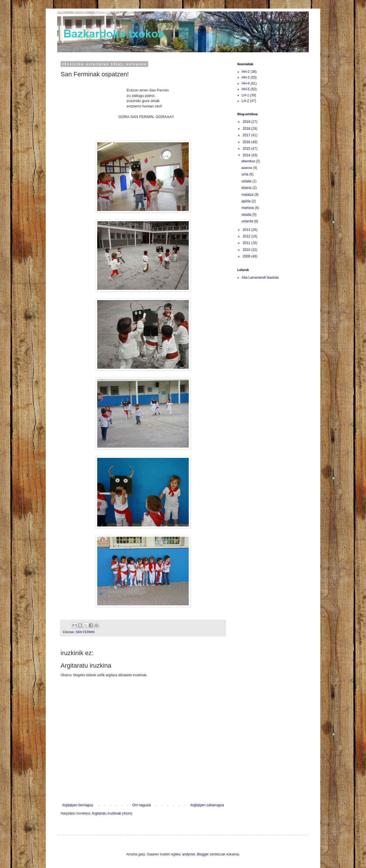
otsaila (247, 215)
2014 (247, 155)
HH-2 (246, 72)
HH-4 (246, 83)
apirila (246, 201)
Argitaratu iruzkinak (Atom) (112, 813)
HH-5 (246, 89)
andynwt (189, 854)
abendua (248, 161)
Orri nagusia (141, 805)
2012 (247, 236)
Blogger (203, 854)
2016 (247, 142)
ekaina (247, 188)
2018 (247, 129)
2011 (247, 243)
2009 (247, 256)
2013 (247, 230)
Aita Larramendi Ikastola (260, 278)
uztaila (247, 181)
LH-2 (245, 101)
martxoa (248, 208)
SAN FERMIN (85, 632)
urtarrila (248, 221)
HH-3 (246, 77)
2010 (247, 250)
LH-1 (245, 95)
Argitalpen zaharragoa (207, 805)
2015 (247, 149)
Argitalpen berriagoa (77, 805)
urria (245, 174)
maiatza (248, 195)
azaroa (247, 168)
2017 (247, 135)
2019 (247, 122)
